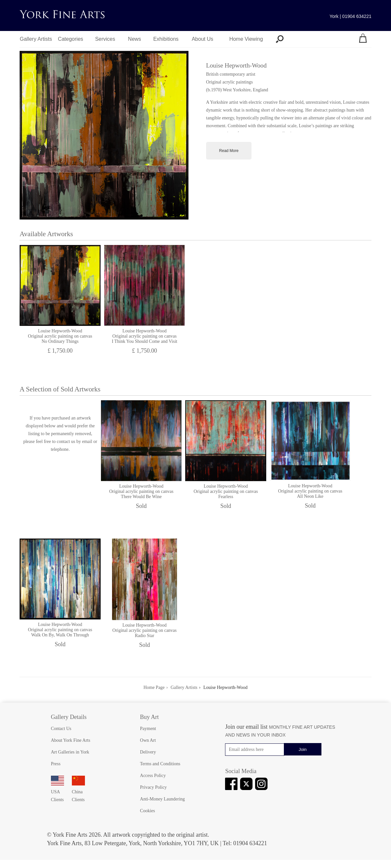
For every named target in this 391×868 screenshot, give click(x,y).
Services (105, 39)
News (135, 39)
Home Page (154, 687)
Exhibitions (166, 39)
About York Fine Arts (71, 740)
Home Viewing (246, 39)
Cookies (148, 811)
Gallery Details (69, 717)
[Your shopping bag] (363, 39)
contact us (66, 442)
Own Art (148, 740)
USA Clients (57, 792)
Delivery (148, 752)
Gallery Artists (36, 39)
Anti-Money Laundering (163, 799)
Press (56, 764)
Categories (70, 39)
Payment (148, 729)
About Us (203, 39)
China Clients (78, 792)
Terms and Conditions (160, 764)
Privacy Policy (154, 787)
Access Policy (153, 776)
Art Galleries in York (70, 752)
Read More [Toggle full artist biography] (229, 151)
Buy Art (150, 717)
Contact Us (61, 729)
